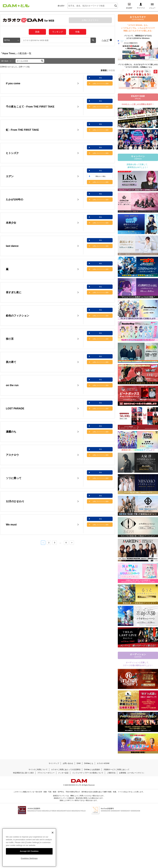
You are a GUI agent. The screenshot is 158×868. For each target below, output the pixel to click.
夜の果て (11, 362)
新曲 (37, 32)
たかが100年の (15, 200)
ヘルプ (105, 40)
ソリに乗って (14, 478)
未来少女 (11, 223)
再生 (101, 78)
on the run (12, 385)
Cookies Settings (29, 857)
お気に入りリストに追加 (101, 83)
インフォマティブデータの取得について (88, 773)
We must (11, 525)
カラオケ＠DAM (103, 763)
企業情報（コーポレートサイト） (132, 773)
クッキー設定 (63, 773)
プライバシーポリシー (46, 773)
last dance (12, 246)
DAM (79, 763)
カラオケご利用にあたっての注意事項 (66, 770)
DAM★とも (89, 763)
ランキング (58, 32)
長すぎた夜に (14, 292)
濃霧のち (11, 432)
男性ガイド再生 (101, 176)
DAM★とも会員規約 (92, 770)
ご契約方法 (111, 773)
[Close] (53, 832)
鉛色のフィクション (18, 316)
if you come (13, 83)
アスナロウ (12, 455)
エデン (10, 176)
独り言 (10, 339)
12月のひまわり (15, 501)
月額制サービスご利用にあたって (116, 770)
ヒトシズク (12, 153)
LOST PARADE (15, 408)
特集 (78, 32)
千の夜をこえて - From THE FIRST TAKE (30, 107)
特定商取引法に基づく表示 (23, 773)
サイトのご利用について (38, 770)
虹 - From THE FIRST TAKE (22, 130)
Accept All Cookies (29, 850)
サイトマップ (54, 763)
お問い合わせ (68, 763)
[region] (29, 847)
